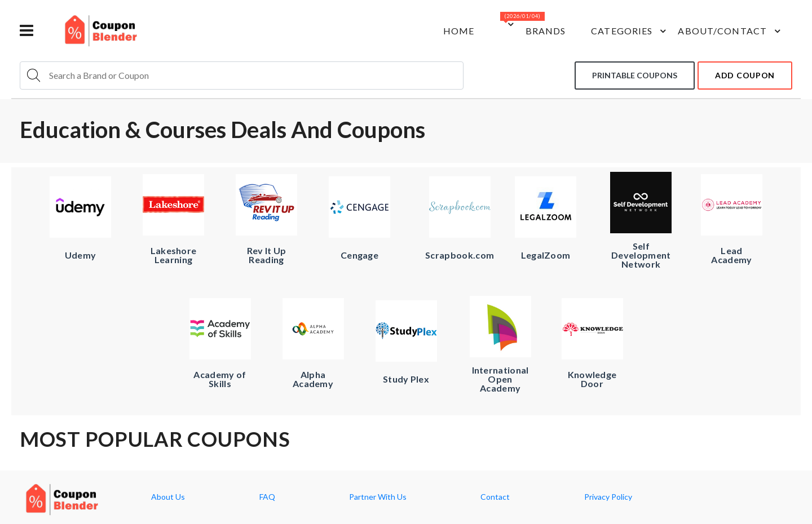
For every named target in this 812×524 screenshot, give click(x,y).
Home (459, 31)
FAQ (267, 497)
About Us (168, 497)
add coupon (745, 75)
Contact (495, 497)
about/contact (731, 31)
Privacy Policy (608, 497)
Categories (630, 31)
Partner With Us (378, 497)
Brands (546, 31)
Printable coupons (635, 75)
